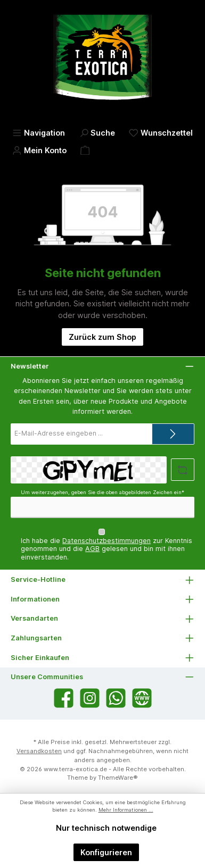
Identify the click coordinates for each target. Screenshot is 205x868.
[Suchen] (97, 133)
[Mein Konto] (39, 150)
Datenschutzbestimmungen (106, 541)
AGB (92, 549)
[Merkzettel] (161, 133)
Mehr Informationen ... (126, 810)
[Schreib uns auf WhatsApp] (116, 698)
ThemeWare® (118, 778)
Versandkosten (39, 751)
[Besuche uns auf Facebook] (64, 698)
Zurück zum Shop (102, 337)
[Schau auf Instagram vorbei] (90, 698)
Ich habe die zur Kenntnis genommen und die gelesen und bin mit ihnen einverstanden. (106, 549)
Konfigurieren (106, 852)
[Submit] (173, 434)
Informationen (35, 599)
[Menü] (39, 133)
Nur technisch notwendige (106, 828)
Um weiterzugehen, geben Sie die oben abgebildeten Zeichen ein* (102, 492)
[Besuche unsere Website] (142, 698)
